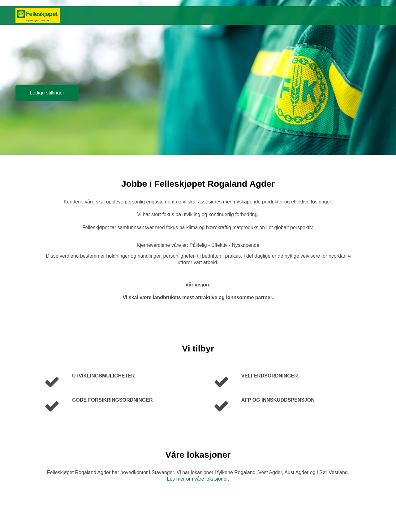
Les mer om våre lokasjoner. (198, 479)
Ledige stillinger (47, 93)
